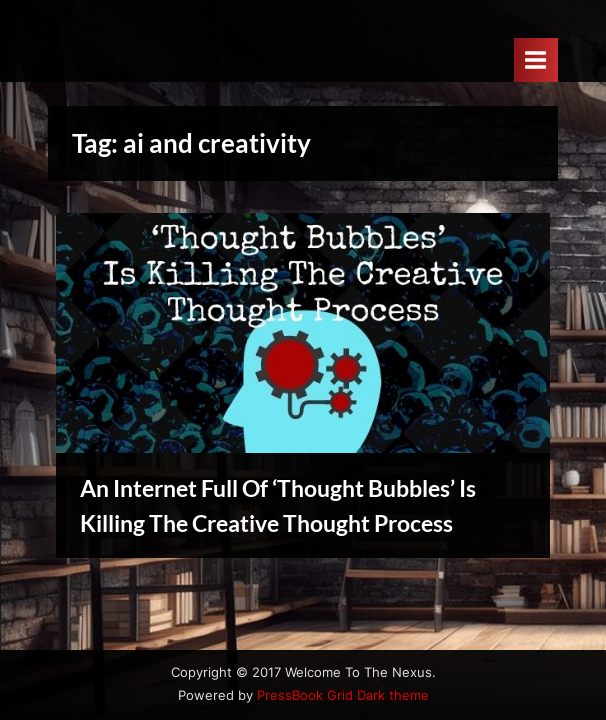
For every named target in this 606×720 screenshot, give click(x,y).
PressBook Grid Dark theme (343, 695)
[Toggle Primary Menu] (536, 59)
